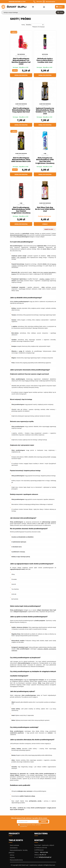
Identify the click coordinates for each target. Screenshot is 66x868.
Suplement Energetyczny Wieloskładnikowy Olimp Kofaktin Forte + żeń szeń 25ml (45, 111)
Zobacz (45, 224)
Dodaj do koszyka (21, 75)
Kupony (12, 857)
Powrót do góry (50, 229)
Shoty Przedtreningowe (21, 56)
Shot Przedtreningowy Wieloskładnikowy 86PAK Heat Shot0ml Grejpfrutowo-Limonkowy (21, 210)
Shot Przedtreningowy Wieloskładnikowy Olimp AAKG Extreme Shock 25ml (21, 160)
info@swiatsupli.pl (50, 2)
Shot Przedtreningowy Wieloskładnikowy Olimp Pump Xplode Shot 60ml (21, 110)
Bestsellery (35, 25)
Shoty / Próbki (21, 106)
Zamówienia (14, 848)
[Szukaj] (33, 12)
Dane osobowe (14, 845)
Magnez (45, 205)
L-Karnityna (45, 56)
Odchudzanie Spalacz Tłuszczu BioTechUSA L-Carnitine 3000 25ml (45, 60)
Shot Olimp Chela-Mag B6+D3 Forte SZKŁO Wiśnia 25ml (45, 209)
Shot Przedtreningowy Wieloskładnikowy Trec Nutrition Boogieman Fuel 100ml (21, 61)
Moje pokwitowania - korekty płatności (18, 851)
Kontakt (39, 840)
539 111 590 (39, 2)
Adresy (12, 855)
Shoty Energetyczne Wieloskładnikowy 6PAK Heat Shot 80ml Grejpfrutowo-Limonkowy (45, 160)
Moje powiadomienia (16, 860)
